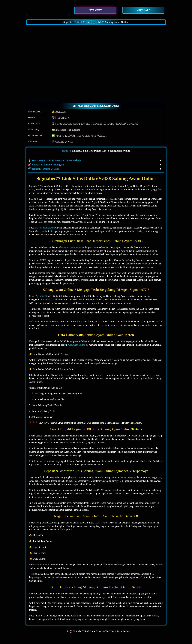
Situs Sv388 (70, 247)
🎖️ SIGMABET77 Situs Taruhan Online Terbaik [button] (94, 161)
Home (65, 151)
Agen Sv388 (42, 296)
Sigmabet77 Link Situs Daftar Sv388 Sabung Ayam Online (96, 22)
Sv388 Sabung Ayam (45, 228)
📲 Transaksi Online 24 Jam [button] (94, 169)
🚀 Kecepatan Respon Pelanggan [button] (94, 165)
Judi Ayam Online (77, 345)
